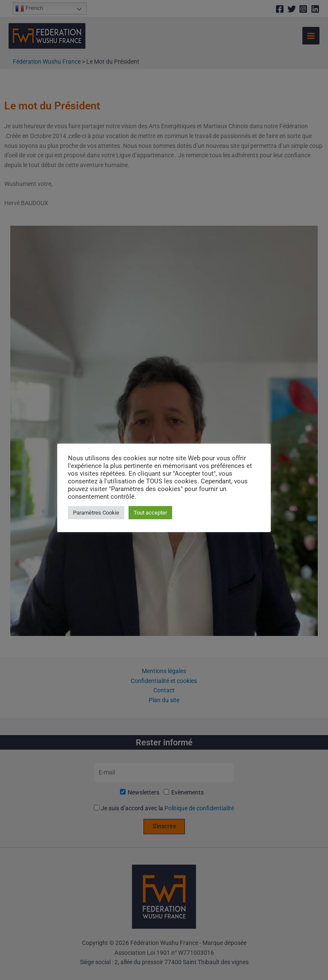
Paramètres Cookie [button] (96, 513)
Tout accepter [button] (150, 513)
